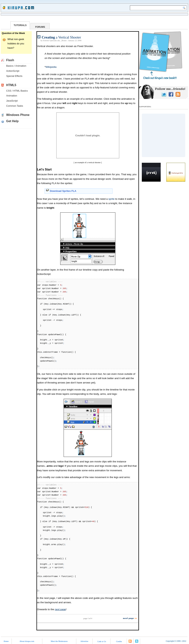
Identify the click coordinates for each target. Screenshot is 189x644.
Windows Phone (18, 115)
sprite (111, 199)
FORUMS (40, 27)
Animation (12, 96)
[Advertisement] (164, 135)
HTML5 (11, 85)
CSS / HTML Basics (17, 91)
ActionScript (13, 71)
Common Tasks (15, 106)
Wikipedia (51, 67)
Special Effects (14, 76)
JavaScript (12, 101)
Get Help (12, 121)
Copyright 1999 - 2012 (176, 641)
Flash (10, 60)
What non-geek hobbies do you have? (16, 44)
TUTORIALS (20, 25)
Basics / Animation (16, 66)
